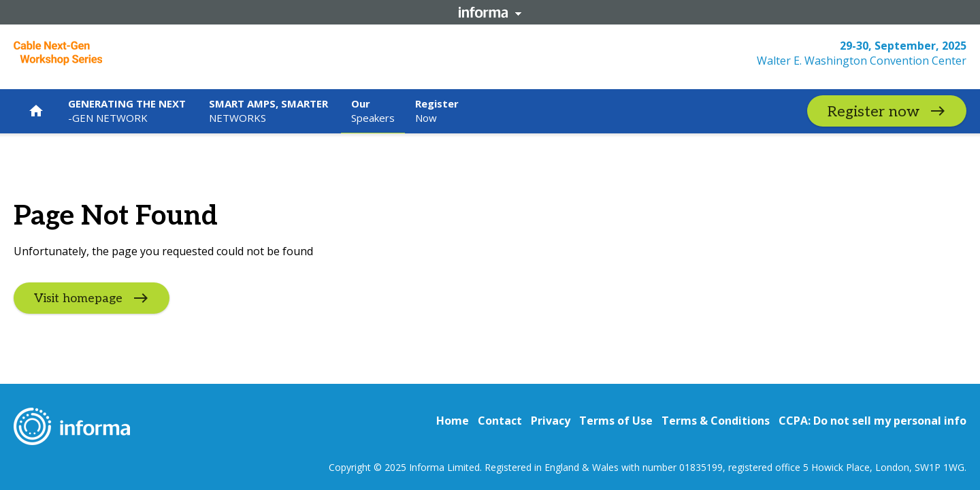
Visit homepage (78, 298)
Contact (500, 421)
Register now (873, 112)
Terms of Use (616, 421)
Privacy (551, 421)
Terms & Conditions (716, 421)
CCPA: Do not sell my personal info (872, 421)
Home (453, 421)
